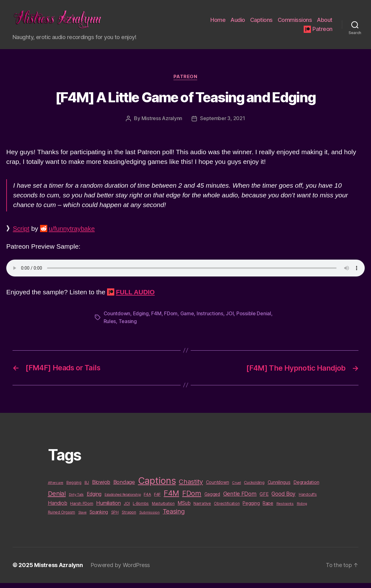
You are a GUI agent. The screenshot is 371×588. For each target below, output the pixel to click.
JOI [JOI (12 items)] (127, 509)
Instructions (210, 320)
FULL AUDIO (136, 298)
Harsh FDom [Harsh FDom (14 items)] (82, 509)
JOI (230, 320)
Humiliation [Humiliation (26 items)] (108, 508)
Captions (261, 23)
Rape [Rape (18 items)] (268, 508)
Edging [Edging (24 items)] (94, 499)
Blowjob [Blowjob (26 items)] (101, 487)
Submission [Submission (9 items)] (149, 518)
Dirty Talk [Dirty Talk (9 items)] (76, 500)
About (325, 23)
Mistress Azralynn (162, 125)
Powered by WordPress (121, 570)
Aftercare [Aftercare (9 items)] (56, 488)
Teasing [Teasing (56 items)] (174, 517)
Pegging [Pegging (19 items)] (251, 509)
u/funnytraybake (72, 235)
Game (187, 320)
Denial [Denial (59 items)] (57, 499)
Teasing (128, 327)
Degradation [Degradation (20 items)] (306, 488)
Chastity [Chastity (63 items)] (191, 487)
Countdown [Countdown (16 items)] (218, 488)
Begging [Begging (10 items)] (74, 488)
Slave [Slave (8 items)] (82, 518)
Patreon (322, 32)
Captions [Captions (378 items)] (157, 486)
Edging (141, 320)
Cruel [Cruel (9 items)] (237, 488)
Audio (238, 23)
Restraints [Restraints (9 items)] (285, 509)
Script (21, 235)
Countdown (117, 320)
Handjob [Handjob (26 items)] (58, 508)
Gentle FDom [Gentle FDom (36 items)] (240, 499)
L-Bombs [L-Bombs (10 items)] (141, 509)
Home (218, 23)
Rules (110, 327)
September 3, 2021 (222, 125)
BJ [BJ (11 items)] (87, 488)
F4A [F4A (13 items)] (147, 499)
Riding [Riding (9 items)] (302, 509)
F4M (157, 320)
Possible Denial (254, 320)
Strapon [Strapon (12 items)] (129, 517)
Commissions (295, 23)
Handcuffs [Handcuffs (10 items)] (308, 500)
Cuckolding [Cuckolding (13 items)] (254, 488)
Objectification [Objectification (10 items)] (227, 509)
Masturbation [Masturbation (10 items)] (163, 509)
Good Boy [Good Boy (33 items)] (283, 499)
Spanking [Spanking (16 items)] (99, 517)
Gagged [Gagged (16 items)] (212, 499)
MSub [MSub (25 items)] (184, 508)
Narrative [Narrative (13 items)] (202, 509)
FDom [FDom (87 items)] (192, 499)
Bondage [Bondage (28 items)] (124, 487)
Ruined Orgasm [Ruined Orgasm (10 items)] (62, 518)
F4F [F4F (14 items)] (157, 499)
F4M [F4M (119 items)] (171, 498)
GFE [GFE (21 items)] (264, 499)
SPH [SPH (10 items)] (115, 518)
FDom (171, 320)
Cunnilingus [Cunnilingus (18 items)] (279, 487)
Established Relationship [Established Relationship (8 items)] (123, 500)
